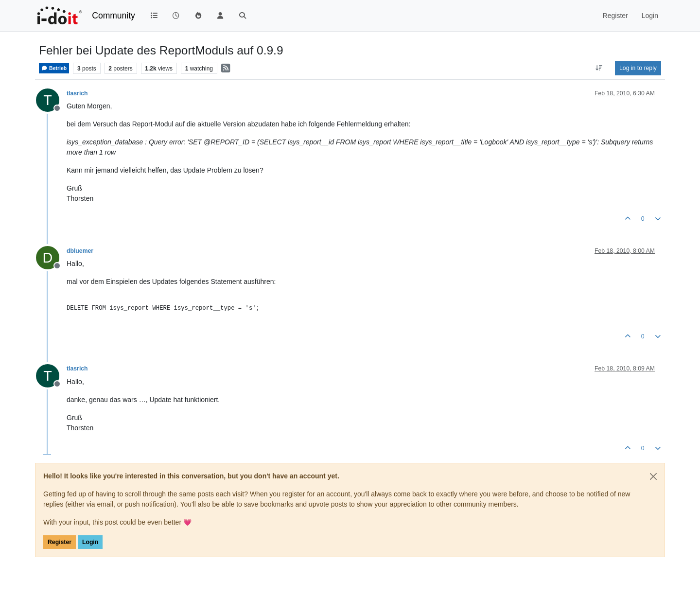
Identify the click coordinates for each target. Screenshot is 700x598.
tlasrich (77, 93)
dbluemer (80, 251)
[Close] (653, 476)
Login (90, 542)
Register (60, 542)
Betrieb (54, 68)
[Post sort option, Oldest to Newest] (599, 68)
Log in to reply (638, 68)
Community (114, 16)
